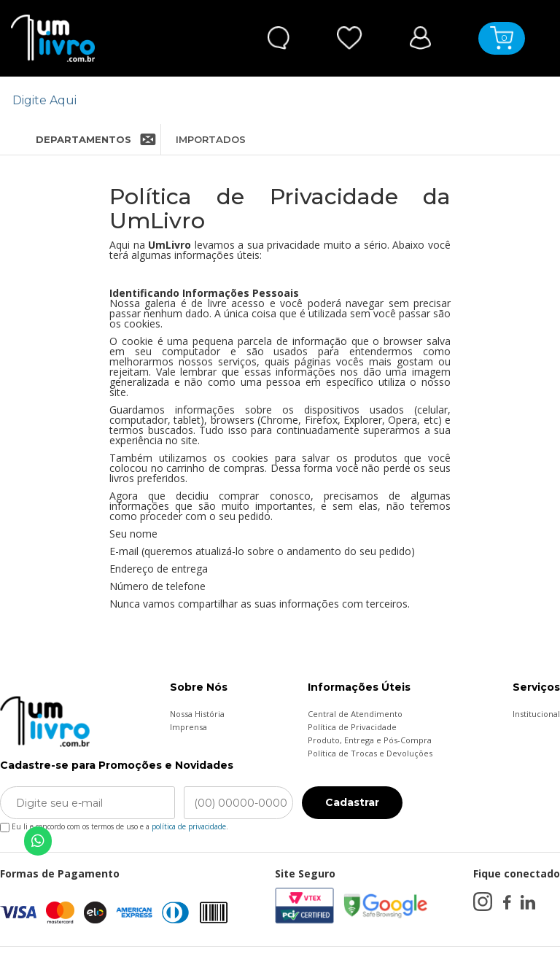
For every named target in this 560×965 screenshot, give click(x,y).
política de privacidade (189, 826)
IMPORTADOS (211, 139)
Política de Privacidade (352, 727)
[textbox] (271, 100)
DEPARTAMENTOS (71, 139)
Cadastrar (352, 802)
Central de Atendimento (355, 714)
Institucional (536, 714)
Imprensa (188, 727)
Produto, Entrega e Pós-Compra (370, 740)
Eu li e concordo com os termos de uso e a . (114, 824)
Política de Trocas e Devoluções (370, 753)
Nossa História (197, 714)
